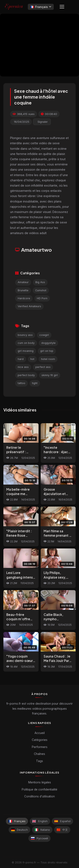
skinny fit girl (50, 375)
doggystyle (48, 343)
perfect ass (43, 367)
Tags (39, 761)
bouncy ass (25, 335)
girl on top (47, 351)
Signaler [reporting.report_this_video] (43, 122)
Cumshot (41, 290)
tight (35, 383)
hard (21, 359)
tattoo (21, 383)
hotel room (48, 359)
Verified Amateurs (29, 306)
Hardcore (24, 298)
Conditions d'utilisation (39, 796)
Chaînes (39, 754)
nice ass (23, 367)
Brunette (23, 290)
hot (32, 359)
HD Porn (42, 298)
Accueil (40, 733)
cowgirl (44, 335)
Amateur (23, 282)
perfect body (26, 375)
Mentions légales (40, 782)
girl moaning (26, 351)
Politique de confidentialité (39, 789)
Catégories (40, 740)
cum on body (26, 343)
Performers (40, 747)
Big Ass (40, 282)
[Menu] (62, 7)
